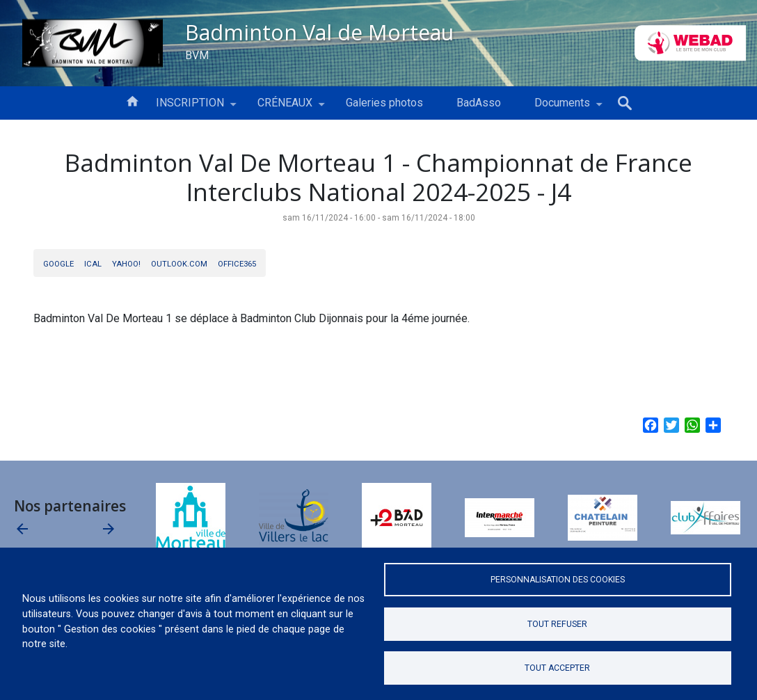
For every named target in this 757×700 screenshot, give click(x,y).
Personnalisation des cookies (558, 580)
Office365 (237, 264)
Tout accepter (557, 668)
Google (58, 264)
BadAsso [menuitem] (479, 103)
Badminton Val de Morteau (319, 32)
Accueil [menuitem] (132, 100)
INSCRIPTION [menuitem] (190, 108)
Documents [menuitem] (562, 108)
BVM (197, 55)
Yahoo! (126, 264)
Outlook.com (179, 264)
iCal (93, 264)
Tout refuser (557, 624)
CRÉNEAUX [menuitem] (285, 108)
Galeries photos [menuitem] (384, 103)
